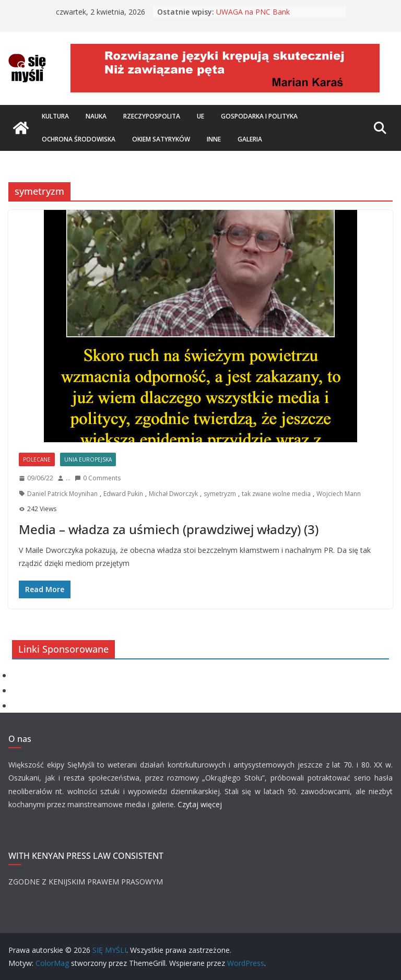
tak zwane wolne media (276, 494)
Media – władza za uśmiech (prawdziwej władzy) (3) (169, 529)
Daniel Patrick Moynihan (62, 494)
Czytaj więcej (200, 804)
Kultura (55, 116)
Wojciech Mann (339, 494)
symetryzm (220, 494)
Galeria (250, 139)
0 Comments (98, 478)
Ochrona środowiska (79, 139)
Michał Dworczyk (173, 494)
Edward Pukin (123, 494)
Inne (214, 139)
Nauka (96, 116)
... (68, 478)
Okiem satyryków (161, 139)
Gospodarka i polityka (259, 116)
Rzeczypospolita (152, 116)
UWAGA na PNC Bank (253, 12)
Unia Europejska (88, 459)
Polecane (37, 459)
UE (200, 116)
